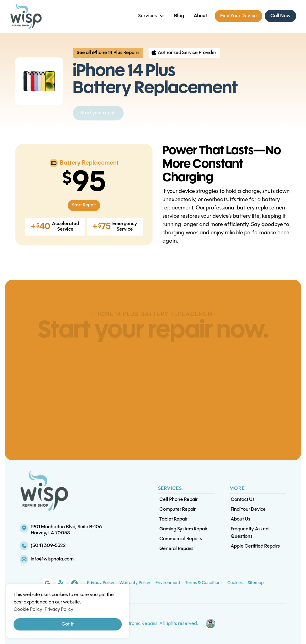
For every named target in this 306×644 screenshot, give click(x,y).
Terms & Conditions (204, 583)
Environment (168, 583)
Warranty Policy (135, 583)
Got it (68, 624)
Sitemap (256, 583)
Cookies (235, 583)
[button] (151, 16)
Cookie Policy (28, 610)
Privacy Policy (101, 583)
